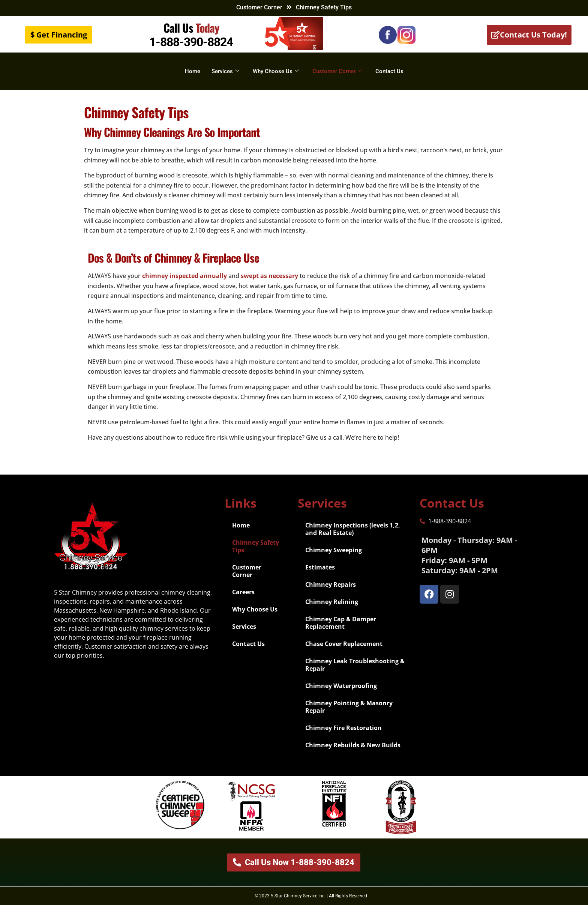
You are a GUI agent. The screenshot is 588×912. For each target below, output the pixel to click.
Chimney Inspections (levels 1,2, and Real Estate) (353, 536)
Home (193, 71)
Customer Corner (259, 7)
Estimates (320, 574)
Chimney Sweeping (334, 557)
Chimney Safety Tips (256, 553)
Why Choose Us (276, 71)
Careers (243, 599)
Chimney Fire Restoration (343, 735)
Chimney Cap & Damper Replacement (341, 630)
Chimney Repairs (331, 592)
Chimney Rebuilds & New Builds (353, 752)
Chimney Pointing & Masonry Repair (349, 714)
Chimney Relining (332, 609)
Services (225, 71)
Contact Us (389, 71)
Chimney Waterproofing (341, 693)
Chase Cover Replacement (344, 651)
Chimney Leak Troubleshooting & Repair (355, 672)
